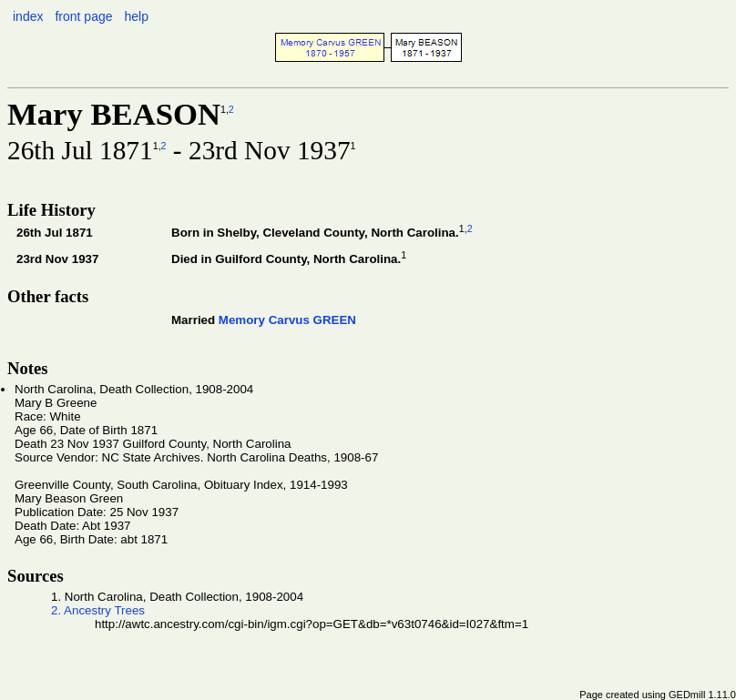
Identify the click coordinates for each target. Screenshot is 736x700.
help (136, 16)
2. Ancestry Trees (98, 610)
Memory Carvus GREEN (287, 320)
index (28, 16)
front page (83, 16)
